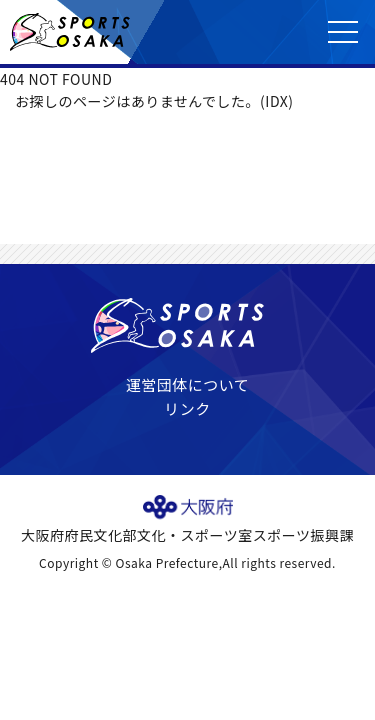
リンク (187, 408)
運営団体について (188, 384)
